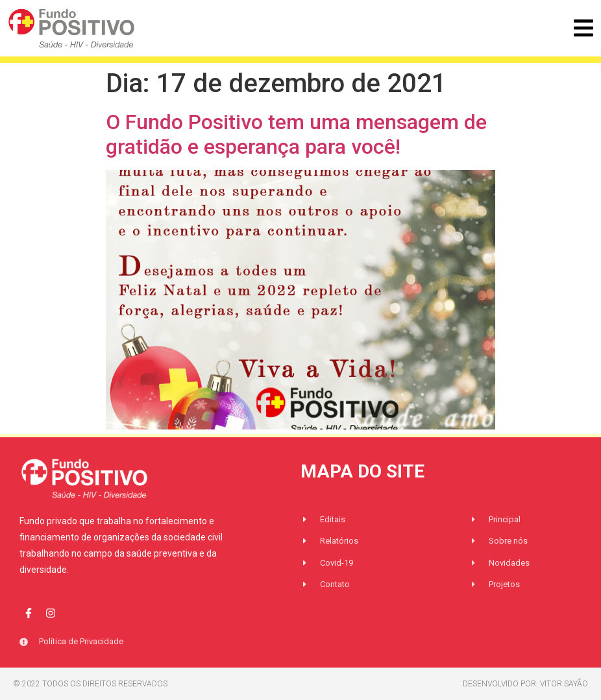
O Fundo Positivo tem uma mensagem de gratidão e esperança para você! (296, 134)
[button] (583, 28)
